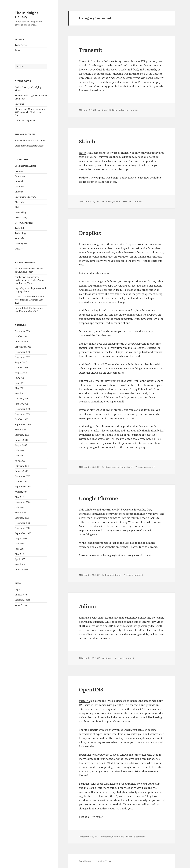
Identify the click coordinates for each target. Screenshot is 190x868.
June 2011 (20, 383)
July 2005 (19, 544)
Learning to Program (25, 197)
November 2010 (23, 414)
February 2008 (22, 466)
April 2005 (20, 559)
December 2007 (23, 476)
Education (20, 176)
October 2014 (21, 336)
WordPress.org (22, 605)
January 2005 (21, 570)
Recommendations (24, 223)
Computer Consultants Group (29, 146)
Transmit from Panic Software (97, 61)
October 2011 (21, 367)
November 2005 (23, 528)
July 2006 (19, 507)
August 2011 (21, 373)
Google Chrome (98, 498)
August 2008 (21, 445)
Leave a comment (130, 110)
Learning (19, 104)
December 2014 (23, 331)
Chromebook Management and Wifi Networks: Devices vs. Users (30, 112)
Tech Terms (21, 45)
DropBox (90, 233)
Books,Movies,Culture (25, 166)
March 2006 (21, 513)
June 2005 (20, 549)
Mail (17, 207)
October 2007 (21, 481)
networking (21, 212)
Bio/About (20, 40)
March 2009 (21, 430)
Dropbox (131, 244)
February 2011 (22, 399)
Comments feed (23, 600)
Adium (87, 606)
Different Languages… (26, 120)
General (19, 181)
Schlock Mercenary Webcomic (30, 141)
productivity (21, 218)
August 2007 (21, 492)
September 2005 (23, 533)
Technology (21, 233)
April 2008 (20, 461)
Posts (17, 50)
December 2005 (23, 523)
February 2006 (22, 518)
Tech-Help (20, 228)
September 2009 (23, 424)
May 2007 (20, 497)
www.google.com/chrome (136, 555)
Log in (18, 590)
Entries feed (21, 595)
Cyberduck (96, 70)
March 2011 (21, 393)
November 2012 (23, 357)
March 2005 (21, 564)
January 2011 (21, 404)
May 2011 (20, 388)
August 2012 (21, 362)
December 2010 (23, 409)
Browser (19, 171)
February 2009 (22, 435)
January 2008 (21, 471)
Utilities (19, 249)
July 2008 (19, 450)
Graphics (19, 187)
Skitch (87, 141)
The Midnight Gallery (27, 15)
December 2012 (23, 352)
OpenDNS (91, 689)
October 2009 (21, 419)
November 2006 (23, 502)
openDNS (84, 701)
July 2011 (19, 378)
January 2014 (21, 342)
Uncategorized (22, 244)
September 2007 (23, 487)
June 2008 (20, 456)
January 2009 (21, 440)
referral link (127, 418)
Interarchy (151, 70)
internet (19, 192)
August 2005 (21, 538)
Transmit (91, 50)
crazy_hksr (20, 269)
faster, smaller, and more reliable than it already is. (132, 431)
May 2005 (20, 554)
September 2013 (23, 347)
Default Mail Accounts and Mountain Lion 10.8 (30, 300)
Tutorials (19, 238)
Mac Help (20, 202)
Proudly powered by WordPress (95, 861)
